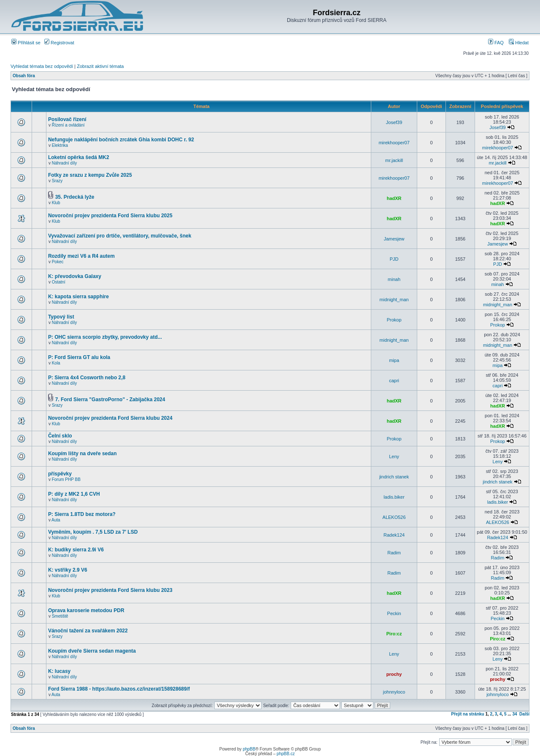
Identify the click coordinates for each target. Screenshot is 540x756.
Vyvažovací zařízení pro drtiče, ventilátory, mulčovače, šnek (120, 236)
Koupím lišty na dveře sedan (82, 454)
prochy (394, 674)
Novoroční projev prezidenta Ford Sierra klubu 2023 (110, 590)
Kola (56, 363)
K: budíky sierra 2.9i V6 (76, 550)
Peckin (394, 613)
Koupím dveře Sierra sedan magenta (92, 651)
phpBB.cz (286, 754)
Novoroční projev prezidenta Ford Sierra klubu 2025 (110, 216)
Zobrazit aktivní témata (100, 66)
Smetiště (60, 616)
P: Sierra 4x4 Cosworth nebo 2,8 (87, 378)
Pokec (58, 262)
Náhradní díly (64, 163)
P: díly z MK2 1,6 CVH (74, 494)
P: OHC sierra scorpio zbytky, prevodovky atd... (105, 337)
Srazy (57, 181)
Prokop (394, 320)
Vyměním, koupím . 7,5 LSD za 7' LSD (93, 532)
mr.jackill (394, 160)
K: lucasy (59, 671)
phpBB (249, 749)
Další (524, 714)
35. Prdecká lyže (75, 197)
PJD (394, 259)
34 (514, 714)
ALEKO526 (394, 517)
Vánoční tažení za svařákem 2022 (88, 631)
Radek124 (394, 535)
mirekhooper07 (394, 143)
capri (394, 381)
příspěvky (60, 474)
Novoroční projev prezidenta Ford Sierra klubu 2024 (110, 418)
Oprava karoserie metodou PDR (86, 610)
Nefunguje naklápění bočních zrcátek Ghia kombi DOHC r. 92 (121, 140)
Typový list (61, 317)
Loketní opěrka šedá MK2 (79, 157)
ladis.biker (394, 497)
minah (394, 279)
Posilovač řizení (67, 119)
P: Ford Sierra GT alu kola (79, 357)
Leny (394, 456)
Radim (394, 553)
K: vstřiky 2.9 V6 (68, 570)
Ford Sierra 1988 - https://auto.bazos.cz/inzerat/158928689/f (119, 689)
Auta (56, 520)
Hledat (519, 43)
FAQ (496, 43)
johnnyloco (394, 692)
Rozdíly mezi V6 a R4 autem (81, 256)
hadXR (394, 198)
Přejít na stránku (467, 714)
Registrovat (59, 43)
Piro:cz (394, 634)
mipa (394, 360)
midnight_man (394, 300)
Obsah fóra (24, 76)
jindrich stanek (394, 477)
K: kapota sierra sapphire (78, 297)
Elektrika (60, 145)
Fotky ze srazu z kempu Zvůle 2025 (90, 175)
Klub (56, 203)
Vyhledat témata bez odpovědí (42, 66)
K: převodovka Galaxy (75, 276)
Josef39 (394, 122)
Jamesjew (394, 239)
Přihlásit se (26, 43)
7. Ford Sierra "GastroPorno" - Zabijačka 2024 (110, 400)
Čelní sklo (60, 436)
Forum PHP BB (66, 479)
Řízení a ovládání (68, 125)
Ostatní (59, 282)
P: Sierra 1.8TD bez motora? (82, 514)
